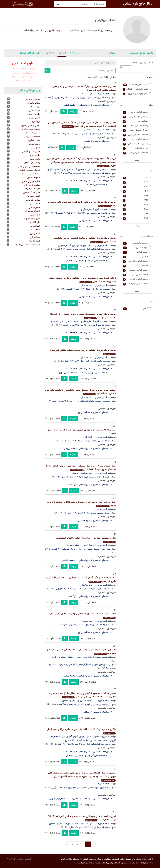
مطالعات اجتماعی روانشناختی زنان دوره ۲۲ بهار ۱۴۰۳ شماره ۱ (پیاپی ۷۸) (79, 401)
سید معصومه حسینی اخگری (27, 245)
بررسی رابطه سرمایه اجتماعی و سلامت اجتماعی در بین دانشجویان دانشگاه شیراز (84, 240)
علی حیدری (35, 155)
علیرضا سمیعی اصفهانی (30, 189)
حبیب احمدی (72, 321)
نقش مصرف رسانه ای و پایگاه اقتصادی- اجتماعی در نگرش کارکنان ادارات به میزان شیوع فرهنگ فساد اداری (81, 468)
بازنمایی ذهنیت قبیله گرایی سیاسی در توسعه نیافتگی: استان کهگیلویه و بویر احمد (81, 652)
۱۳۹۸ (137, 205)
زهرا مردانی (35, 237)
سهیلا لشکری (101, 209)
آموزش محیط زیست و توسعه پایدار (137, 130)
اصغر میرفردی (101, 94)
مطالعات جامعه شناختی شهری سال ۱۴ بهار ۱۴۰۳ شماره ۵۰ (85, 361)
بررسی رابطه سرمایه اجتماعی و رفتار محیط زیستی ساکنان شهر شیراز (83, 352)
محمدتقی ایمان (69, 169)
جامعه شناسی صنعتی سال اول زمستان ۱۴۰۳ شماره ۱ (88, 441)
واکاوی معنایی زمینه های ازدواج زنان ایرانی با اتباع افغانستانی (86, 540)
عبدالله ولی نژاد (33, 103)
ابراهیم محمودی (33, 230)
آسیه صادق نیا (34, 196)
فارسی (137, 308)
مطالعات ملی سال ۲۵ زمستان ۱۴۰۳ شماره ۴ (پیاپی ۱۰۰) (86, 289)
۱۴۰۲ (137, 187)
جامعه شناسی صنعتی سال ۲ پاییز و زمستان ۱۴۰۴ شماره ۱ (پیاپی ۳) (81, 97)
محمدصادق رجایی (32, 136)
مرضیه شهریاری (33, 200)
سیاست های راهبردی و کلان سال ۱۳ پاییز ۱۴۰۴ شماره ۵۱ (86, 134)
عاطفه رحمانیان (100, 169)
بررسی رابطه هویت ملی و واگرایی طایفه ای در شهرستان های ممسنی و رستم (82, 204)
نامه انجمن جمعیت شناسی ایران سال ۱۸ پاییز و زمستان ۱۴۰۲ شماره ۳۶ (80, 549)
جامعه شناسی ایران (137, 139)
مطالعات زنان (22, 69)
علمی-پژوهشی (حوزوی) (137, 93)
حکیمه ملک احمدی (31, 192)
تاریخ (14, 77)
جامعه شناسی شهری (137, 279)
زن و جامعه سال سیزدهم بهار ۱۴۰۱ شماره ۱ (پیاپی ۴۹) (87, 625)
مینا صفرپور (87, 621)
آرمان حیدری (34, 118)
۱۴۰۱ (137, 191)
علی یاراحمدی (57, 321)
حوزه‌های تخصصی (101, 105)
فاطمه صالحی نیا (85, 700)
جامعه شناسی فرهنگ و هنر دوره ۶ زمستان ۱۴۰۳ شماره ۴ (86, 173)
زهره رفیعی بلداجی (31, 163)
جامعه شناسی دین (137, 275)
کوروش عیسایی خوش (30, 170)
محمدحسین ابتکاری (31, 129)
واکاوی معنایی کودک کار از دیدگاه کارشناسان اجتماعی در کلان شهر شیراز (82, 731)
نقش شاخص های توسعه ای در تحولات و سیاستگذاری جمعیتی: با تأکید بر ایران (81, 504)
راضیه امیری (35, 144)
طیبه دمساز (35, 204)
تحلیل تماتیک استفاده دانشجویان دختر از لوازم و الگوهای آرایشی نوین (82, 615)
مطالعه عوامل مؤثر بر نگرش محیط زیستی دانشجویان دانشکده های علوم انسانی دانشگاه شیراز (80, 392)
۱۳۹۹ (137, 200)
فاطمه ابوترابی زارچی (31, 181)
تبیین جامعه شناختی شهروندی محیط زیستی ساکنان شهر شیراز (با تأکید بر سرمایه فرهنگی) (81, 818)
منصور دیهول (34, 159)
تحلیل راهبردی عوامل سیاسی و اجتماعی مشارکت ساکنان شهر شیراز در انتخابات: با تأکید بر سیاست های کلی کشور (82, 124)
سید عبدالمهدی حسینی (82, 473)
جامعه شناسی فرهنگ (137, 270)
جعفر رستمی (34, 207)
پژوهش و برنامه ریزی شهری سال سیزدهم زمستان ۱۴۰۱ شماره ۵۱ (82, 704)
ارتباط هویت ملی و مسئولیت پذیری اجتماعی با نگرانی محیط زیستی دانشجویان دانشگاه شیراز (82, 280)
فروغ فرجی (35, 122)
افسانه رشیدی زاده (32, 211)
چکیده (73, 111)
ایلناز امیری (102, 545)
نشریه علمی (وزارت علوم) (137, 85)
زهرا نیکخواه (35, 241)
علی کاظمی (35, 222)
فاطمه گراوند (82, 740)
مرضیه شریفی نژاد (32, 185)
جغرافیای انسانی (74, 799)
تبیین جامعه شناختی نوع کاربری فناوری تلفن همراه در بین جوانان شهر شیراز (81, 432)
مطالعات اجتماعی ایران (137, 135)
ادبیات (17, 80)
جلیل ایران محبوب (32, 219)
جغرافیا (87, 799)
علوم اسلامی (26, 80)
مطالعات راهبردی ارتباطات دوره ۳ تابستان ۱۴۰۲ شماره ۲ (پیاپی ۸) (82, 589)
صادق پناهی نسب (84, 657)
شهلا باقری (87, 437)
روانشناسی (16, 73)
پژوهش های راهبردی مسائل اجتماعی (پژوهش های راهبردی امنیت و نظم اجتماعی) (137, 117)
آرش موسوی (34, 215)
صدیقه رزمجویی (85, 130)
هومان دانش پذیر (32, 133)
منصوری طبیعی (71, 823)
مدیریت (31, 77)
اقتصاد (25, 73)
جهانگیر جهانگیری (66, 657)
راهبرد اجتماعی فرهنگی (137, 126)
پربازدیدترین (50, 53)
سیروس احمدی (33, 99)
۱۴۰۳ (137, 182)
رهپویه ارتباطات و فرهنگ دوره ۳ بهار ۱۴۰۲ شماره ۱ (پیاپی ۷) (84, 477)
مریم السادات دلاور (99, 740)
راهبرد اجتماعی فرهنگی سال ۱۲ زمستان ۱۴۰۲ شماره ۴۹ (87, 513)
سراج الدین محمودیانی (82, 245)
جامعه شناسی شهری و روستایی (93, 373)
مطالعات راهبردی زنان (137, 153)
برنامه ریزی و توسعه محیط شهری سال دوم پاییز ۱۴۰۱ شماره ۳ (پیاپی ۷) (79, 787)
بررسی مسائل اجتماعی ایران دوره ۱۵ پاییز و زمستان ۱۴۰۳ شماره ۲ (82, 249)
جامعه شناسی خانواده (137, 284)
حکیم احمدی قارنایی (31, 151)
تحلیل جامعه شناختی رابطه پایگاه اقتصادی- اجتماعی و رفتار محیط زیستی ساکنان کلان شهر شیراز (83, 88)
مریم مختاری (34, 107)
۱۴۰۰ (137, 196)
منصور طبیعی (101, 657)
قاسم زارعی (35, 233)
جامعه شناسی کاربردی (137, 112)
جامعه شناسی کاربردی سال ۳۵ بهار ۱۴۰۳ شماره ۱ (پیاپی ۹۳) (84, 325)
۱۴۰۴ (137, 178)
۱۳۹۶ (137, 214)
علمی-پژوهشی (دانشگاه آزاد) (137, 89)
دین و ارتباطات (137, 148)
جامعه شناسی (70, 181)
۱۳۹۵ (137, 218)
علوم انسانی (22, 77)
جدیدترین (62, 53)
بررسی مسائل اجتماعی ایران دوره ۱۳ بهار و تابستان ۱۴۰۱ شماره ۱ (83, 744)
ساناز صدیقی (64, 245)
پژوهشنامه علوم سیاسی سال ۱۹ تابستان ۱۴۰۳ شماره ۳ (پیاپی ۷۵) (82, 213)
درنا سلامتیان (86, 94)
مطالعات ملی (137, 121)
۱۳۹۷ (137, 209)
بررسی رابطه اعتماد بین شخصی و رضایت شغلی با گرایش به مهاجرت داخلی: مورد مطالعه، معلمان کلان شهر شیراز (82, 695)
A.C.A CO (11, 859)
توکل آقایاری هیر (69, 737)
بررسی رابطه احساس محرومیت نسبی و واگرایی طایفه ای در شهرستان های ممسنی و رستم (82, 316)
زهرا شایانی (35, 226)
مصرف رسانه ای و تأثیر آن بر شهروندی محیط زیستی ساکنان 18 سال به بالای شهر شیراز (81, 579)
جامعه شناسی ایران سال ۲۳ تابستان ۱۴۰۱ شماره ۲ (89, 827)
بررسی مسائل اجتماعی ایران (137, 144)
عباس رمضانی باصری (31, 125)
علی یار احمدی (85, 169)
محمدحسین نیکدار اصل (29, 174)
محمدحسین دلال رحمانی (29, 166)
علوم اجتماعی (84, 105)
